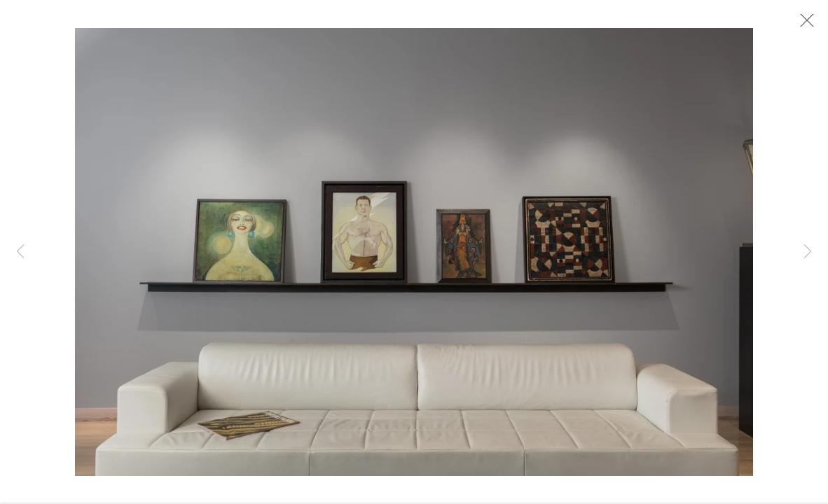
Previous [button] (20, 252)
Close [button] (803, 24)
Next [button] (808, 252)
